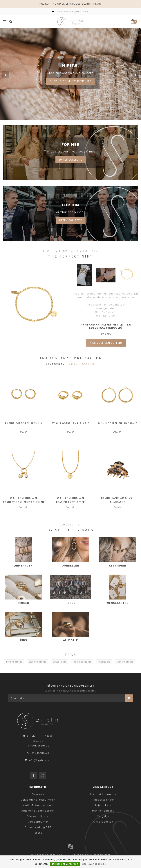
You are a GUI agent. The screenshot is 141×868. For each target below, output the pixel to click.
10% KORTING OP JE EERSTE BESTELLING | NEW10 (71, 4)
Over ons (38, 794)
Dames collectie (71, 160)
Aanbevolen (55, 364)
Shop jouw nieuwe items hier (71, 81)
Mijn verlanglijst (103, 811)
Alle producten (103, 822)
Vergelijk (103, 816)
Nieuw (73, 364)
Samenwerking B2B (38, 827)
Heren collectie (71, 220)
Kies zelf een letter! (106, 343)
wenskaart (125, 662)
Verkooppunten (38, 822)
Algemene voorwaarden (38, 811)
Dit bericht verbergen (65, 864)
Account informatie (103, 794)
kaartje (104, 662)
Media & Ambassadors (38, 805)
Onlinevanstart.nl (99, 855)
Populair (88, 364)
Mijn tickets (103, 805)
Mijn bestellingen (103, 800)
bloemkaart (37, 662)
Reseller (38, 833)
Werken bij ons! (38, 816)
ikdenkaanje (82, 662)
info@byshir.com (40, 760)
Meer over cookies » (94, 864)
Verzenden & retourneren (38, 800)
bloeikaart (14, 662)
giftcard (59, 662)
